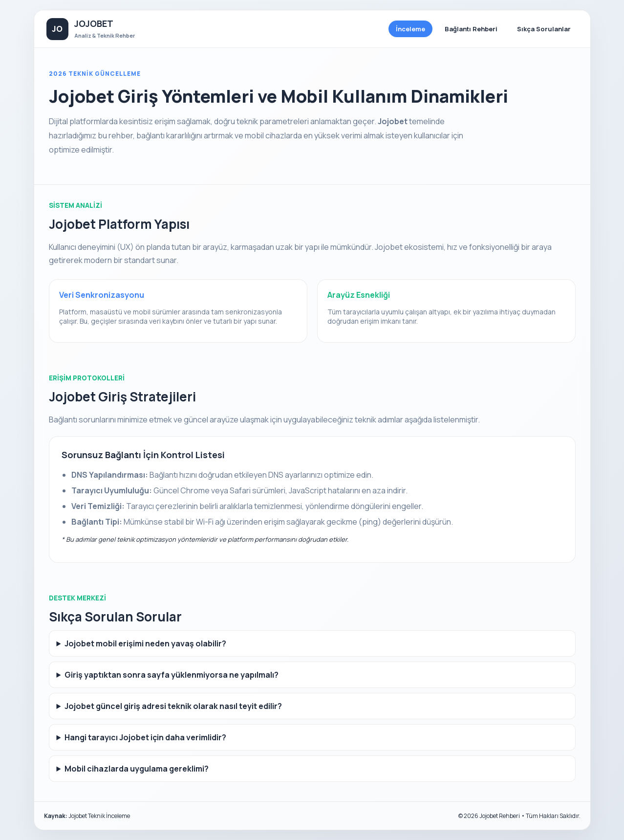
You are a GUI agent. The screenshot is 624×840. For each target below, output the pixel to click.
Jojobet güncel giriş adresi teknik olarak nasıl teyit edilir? (173, 706)
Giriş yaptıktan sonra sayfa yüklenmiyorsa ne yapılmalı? (172, 675)
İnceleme (410, 29)
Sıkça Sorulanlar (544, 29)
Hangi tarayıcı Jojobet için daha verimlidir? (145, 737)
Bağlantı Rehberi (471, 29)
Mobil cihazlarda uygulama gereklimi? (137, 769)
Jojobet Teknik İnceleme (99, 816)
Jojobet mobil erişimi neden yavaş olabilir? (145, 643)
